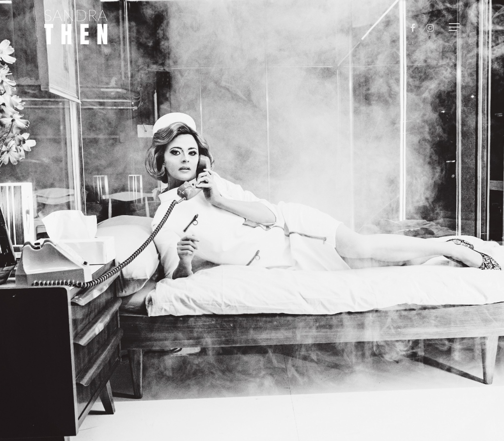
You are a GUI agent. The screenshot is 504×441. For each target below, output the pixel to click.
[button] (454, 27)
